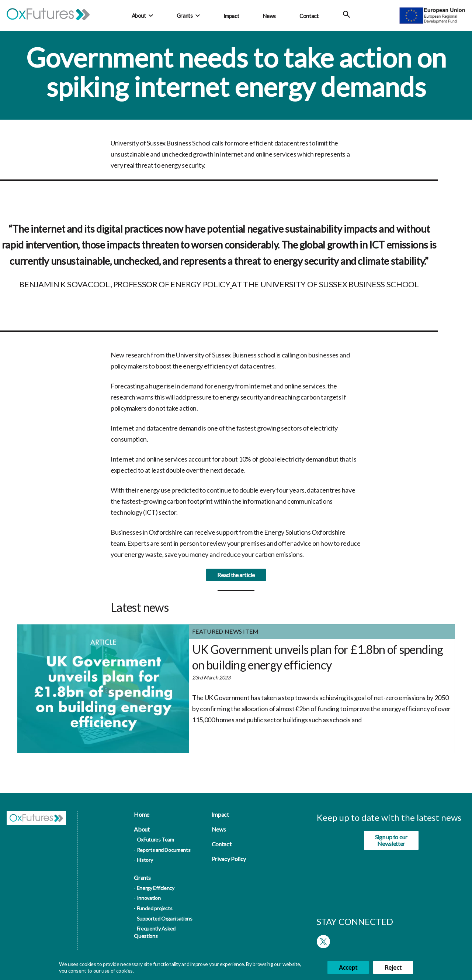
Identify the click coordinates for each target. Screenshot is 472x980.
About (139, 16)
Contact (309, 16)
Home (142, 814)
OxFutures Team (155, 839)
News (269, 16)
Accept (348, 967)
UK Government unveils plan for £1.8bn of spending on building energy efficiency (318, 661)
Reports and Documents (164, 850)
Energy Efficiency (156, 888)
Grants (185, 16)
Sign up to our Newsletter (391, 840)
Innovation (149, 898)
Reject (393, 967)
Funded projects (155, 908)
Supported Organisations (165, 919)
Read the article (236, 578)
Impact (231, 16)
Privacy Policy (229, 859)
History (145, 860)
